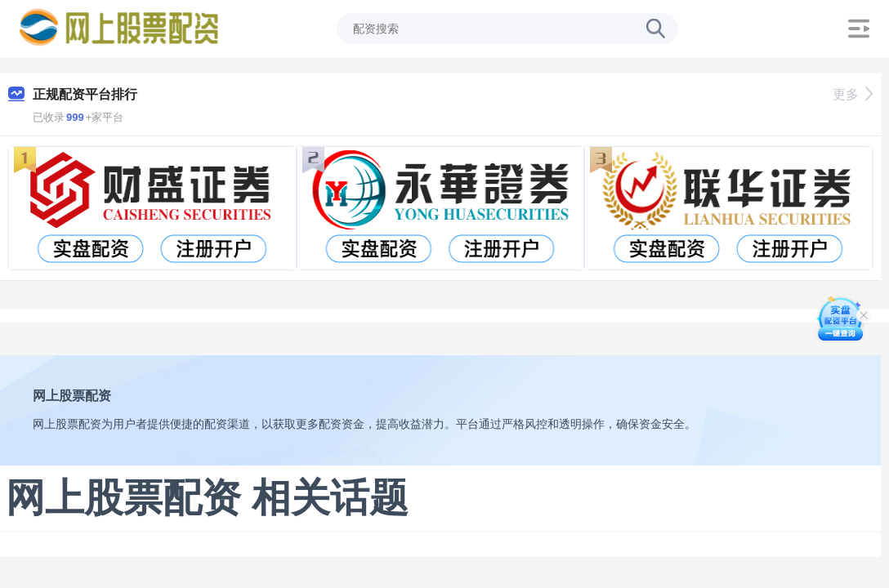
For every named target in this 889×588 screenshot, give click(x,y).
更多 (853, 94)
